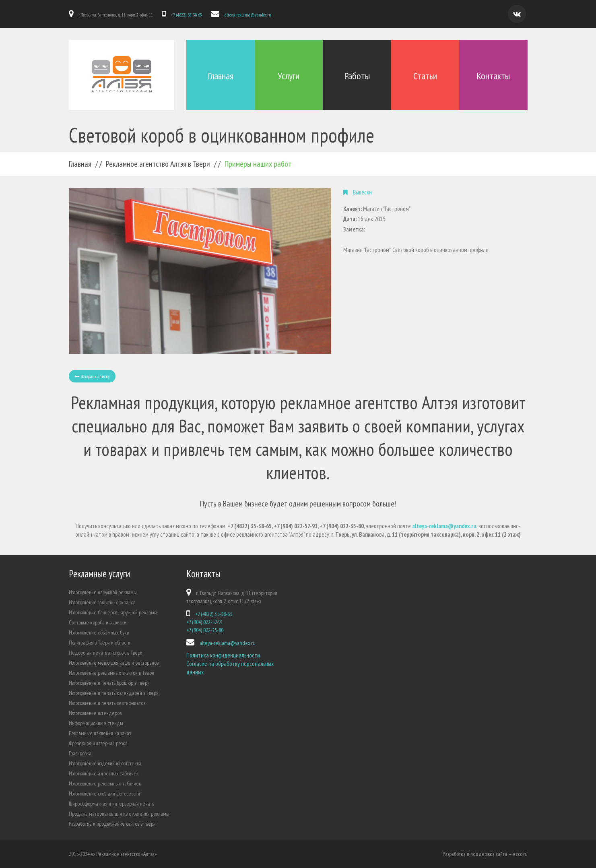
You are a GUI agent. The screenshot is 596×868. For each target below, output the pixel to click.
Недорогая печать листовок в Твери (106, 653)
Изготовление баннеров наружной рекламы (113, 612)
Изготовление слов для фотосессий (104, 794)
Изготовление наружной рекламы (103, 592)
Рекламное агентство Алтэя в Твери (158, 164)
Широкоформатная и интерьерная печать (111, 804)
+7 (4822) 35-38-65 (187, 15)
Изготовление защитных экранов (102, 602)
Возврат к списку (92, 376)
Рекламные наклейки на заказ (100, 733)
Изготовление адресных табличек (104, 773)
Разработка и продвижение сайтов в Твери (112, 824)
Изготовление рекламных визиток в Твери (111, 673)
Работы (357, 76)
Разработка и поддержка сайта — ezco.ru (485, 854)
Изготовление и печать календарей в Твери (114, 693)
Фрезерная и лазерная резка (98, 743)
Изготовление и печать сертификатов (107, 703)
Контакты (493, 76)
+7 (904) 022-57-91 (205, 622)
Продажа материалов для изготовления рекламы (119, 814)
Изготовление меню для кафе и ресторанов (114, 663)
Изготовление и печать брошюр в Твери (109, 683)
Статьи (425, 76)
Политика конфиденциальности (223, 655)
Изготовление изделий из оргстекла (105, 763)
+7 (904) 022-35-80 (205, 630)
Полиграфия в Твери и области (100, 643)
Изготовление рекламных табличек (105, 783)
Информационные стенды (96, 723)
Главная (221, 76)
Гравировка (80, 753)
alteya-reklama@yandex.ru (248, 15)
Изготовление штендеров (95, 713)
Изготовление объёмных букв (99, 632)
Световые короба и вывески (98, 622)
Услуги (289, 76)
